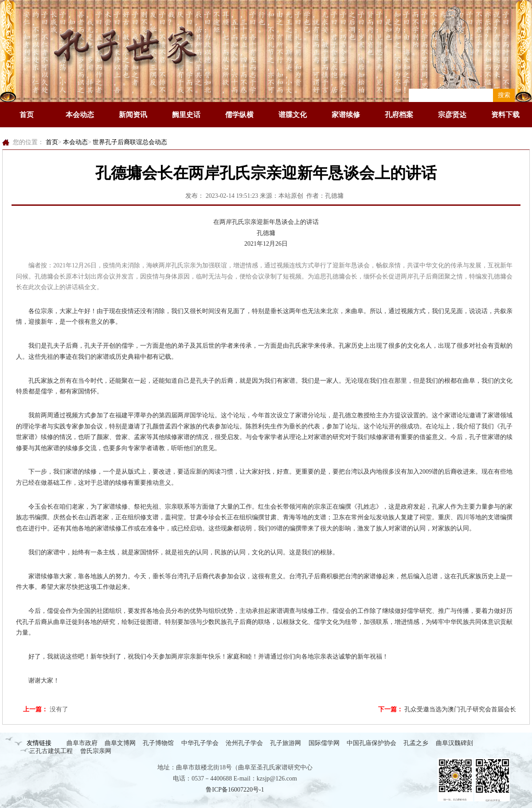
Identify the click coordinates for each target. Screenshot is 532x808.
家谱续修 (346, 115)
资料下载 (505, 115)
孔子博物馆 (158, 743)
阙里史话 (186, 115)
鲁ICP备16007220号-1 (235, 790)
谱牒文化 (293, 115)
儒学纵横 (239, 115)
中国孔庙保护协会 (372, 743)
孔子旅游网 (286, 743)
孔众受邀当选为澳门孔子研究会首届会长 (460, 709)
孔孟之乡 (416, 743)
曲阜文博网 (120, 743)
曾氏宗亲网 (96, 751)
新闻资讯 (133, 115)
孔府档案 (399, 115)
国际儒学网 (324, 743)
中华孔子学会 (200, 743)
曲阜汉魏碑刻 (454, 743)
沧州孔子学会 (244, 743)
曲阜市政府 (82, 743)
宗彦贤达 (452, 115)
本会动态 (80, 115)
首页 (27, 115)
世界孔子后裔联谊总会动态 (130, 142)
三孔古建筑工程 (51, 751)
